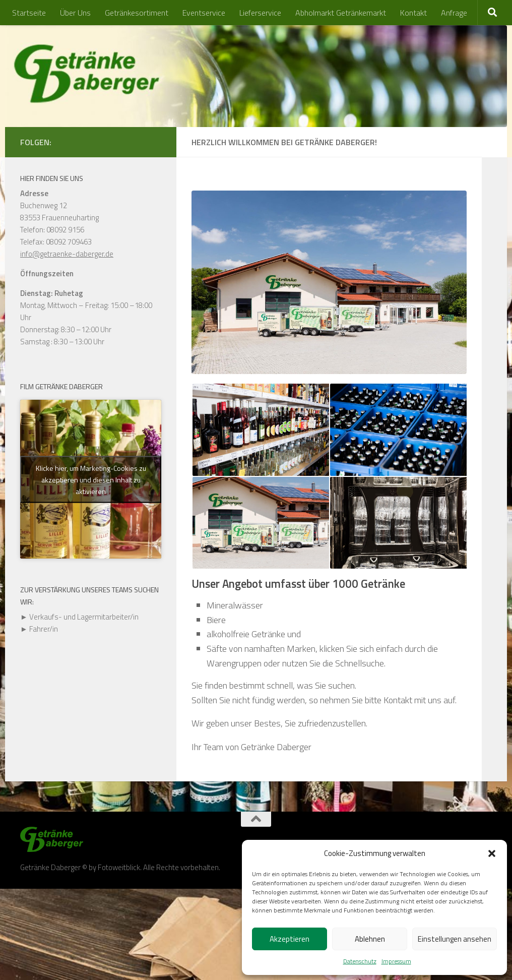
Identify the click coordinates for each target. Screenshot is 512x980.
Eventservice (204, 13)
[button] (492, 853)
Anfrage (454, 13)
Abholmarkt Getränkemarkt (341, 13)
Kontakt (413, 13)
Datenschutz (360, 961)
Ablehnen (370, 939)
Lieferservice (260, 13)
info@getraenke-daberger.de (67, 254)
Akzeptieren (290, 939)
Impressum (396, 961)
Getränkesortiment (137, 13)
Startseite (29, 13)
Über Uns (75, 13)
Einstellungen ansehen (455, 939)
